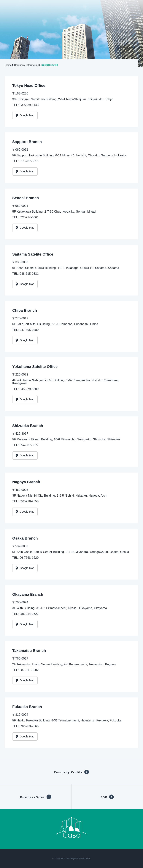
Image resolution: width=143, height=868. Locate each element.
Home (8, 65)
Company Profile (68, 772)
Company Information (27, 65)
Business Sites (32, 797)
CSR (104, 797)
